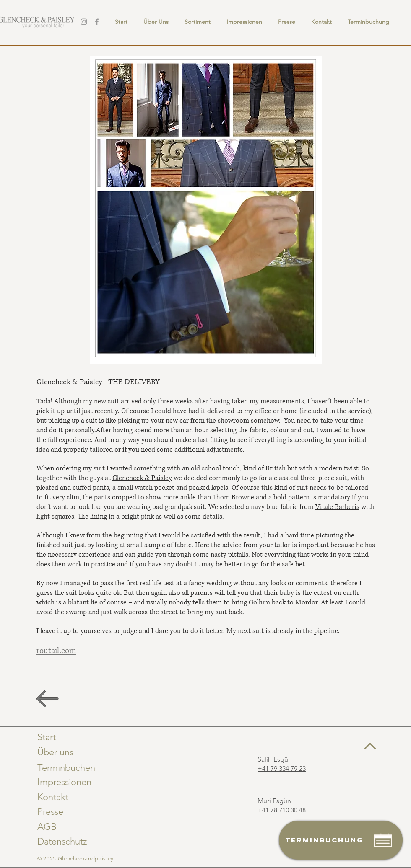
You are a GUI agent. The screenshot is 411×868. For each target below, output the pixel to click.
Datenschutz (62, 841)
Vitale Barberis (337, 507)
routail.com (56, 651)
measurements (282, 401)
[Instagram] (84, 22)
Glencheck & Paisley (142, 478)
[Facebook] (97, 22)
